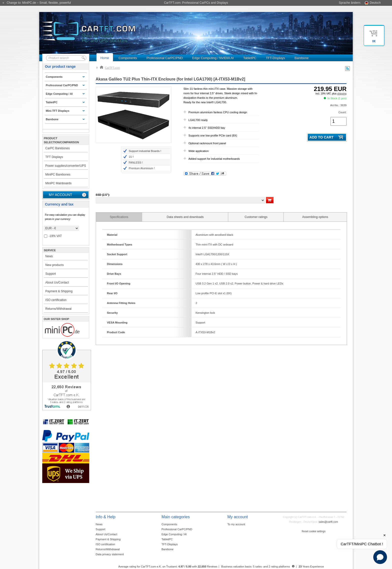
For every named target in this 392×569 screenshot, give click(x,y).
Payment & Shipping (59, 291)
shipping (342, 94)
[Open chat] (380, 557)
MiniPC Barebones (58, 174)
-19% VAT (53, 236)
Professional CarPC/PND (165, 58)
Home (105, 58)
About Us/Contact (57, 282)
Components (128, 58)
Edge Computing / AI (174, 534)
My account (60, 195)
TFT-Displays (275, 58)
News (49, 256)
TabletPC (250, 58)
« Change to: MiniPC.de (37, 3)
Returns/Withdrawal (58, 309)
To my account (236, 524)
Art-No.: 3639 (338, 105)
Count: (342, 112)
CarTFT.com (110, 68)
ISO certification (56, 300)
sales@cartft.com (328, 522)
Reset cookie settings (314, 531)
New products (54, 265)
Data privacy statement (110, 554)
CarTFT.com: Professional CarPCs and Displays (196, 3)
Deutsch (375, 3)
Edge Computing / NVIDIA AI (213, 58)
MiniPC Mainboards (58, 183)
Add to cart (321, 137)
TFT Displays (54, 157)
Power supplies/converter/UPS (66, 166)
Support (50, 274)
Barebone (301, 58)
